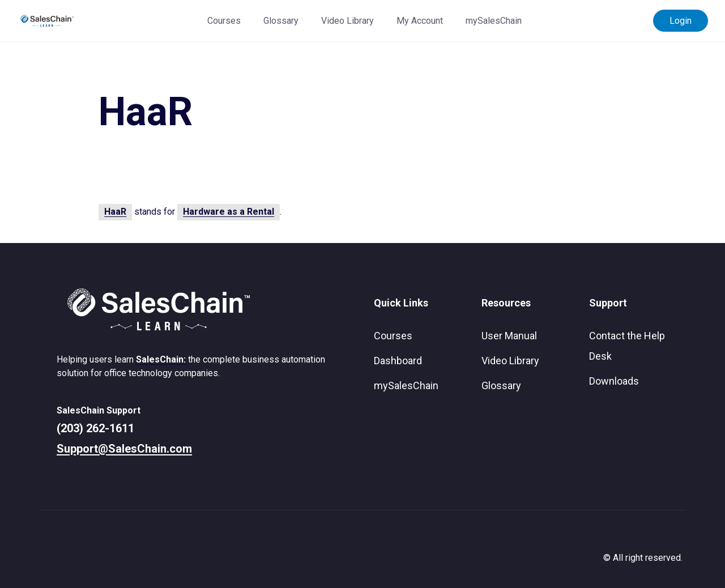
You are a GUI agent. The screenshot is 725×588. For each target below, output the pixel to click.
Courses (224, 21)
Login (681, 21)
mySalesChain (494, 21)
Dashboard (398, 361)
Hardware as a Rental (229, 212)
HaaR (115, 212)
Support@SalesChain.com (124, 449)
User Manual (509, 336)
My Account (420, 21)
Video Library (347, 21)
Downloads (614, 381)
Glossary (281, 21)
